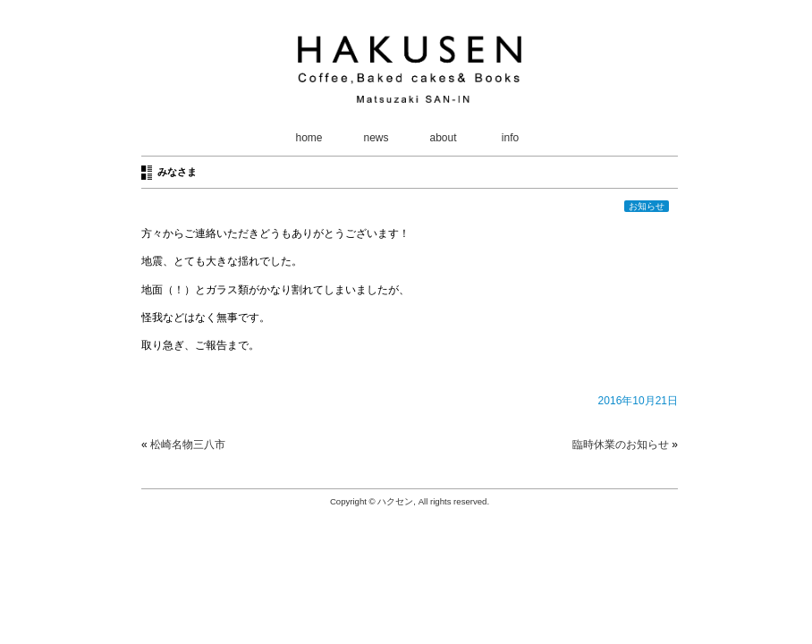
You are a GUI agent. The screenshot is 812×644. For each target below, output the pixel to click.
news (376, 138)
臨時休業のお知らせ (621, 445)
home (309, 138)
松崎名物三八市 (188, 445)
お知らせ (647, 206)
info (510, 138)
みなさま (177, 172)
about (443, 138)
